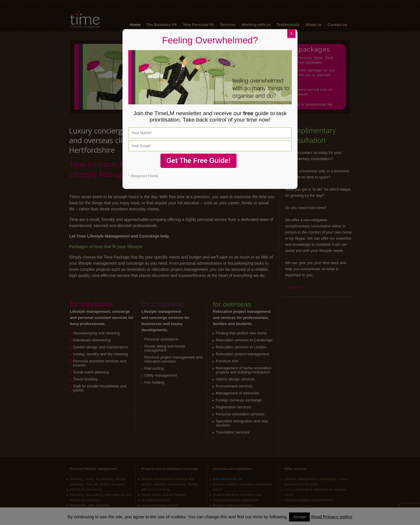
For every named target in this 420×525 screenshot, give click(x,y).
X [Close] (291, 34)
